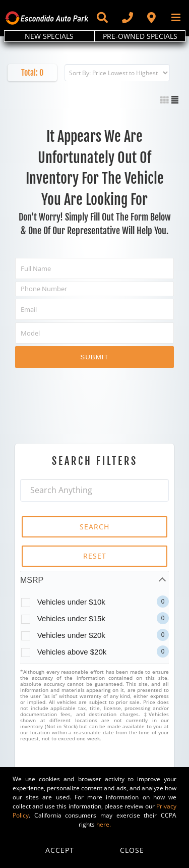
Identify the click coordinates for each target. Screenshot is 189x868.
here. (104, 824)
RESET (95, 556)
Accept (60, 850)
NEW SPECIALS (49, 36)
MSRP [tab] (32, 580)
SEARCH (94, 527)
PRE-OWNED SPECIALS (140, 36)
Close (132, 850)
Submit (94, 357)
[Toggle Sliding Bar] (102, 18)
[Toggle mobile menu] (177, 17)
